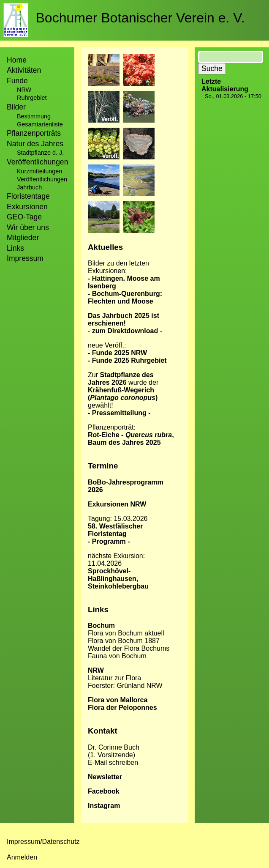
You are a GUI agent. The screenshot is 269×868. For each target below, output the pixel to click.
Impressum (25, 258)
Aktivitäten (24, 70)
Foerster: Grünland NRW (125, 686)
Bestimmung (34, 116)
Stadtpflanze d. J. (40, 153)
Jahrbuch (29, 187)
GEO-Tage (24, 217)
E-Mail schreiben (113, 763)
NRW (24, 90)
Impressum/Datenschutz (43, 842)
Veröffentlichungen (42, 179)
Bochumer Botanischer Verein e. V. (140, 18)
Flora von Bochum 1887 (124, 641)
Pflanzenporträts (34, 133)
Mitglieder (23, 238)
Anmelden (22, 857)
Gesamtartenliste (40, 124)
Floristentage (28, 196)
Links (15, 248)
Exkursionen (27, 207)
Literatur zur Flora (114, 678)
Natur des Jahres (35, 144)
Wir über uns (28, 227)
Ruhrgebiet (32, 98)
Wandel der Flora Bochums (129, 648)
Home (17, 60)
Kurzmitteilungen (39, 171)
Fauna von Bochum (117, 656)
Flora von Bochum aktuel (125, 633)
